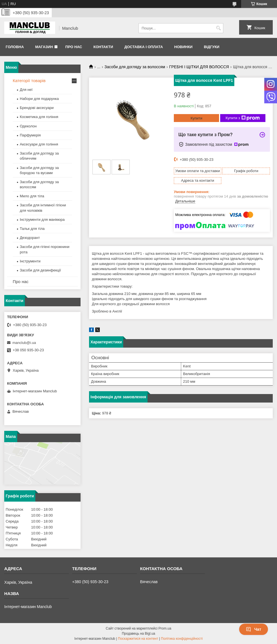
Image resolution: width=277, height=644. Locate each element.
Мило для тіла (32, 196)
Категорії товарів (29, 81)
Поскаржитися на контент (138, 639)
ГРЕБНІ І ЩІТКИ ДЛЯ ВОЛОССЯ (199, 67)
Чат (254, 629)
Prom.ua (165, 628)
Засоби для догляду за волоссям (135, 67)
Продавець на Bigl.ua (138, 634)
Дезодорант (30, 238)
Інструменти (30, 261)
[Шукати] (218, 28)
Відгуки (212, 47)
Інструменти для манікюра (42, 220)
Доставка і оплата (144, 47)
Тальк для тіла (32, 229)
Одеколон (28, 126)
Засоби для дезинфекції (40, 270)
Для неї (26, 90)
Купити (196, 118)
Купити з (243, 118)
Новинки (183, 47)
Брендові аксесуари (37, 108)
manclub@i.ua (24, 343)
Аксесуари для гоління (39, 144)
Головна (15, 47)
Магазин (44, 47)
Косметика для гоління (39, 117)
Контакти (103, 47)
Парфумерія (30, 135)
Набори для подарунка (39, 99)
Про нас (74, 47)
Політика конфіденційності (182, 639)
